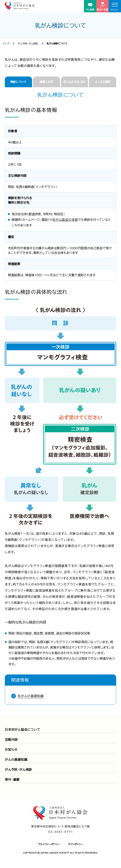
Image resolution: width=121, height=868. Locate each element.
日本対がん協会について (23, 730)
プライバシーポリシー (49, 844)
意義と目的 (46, 82)
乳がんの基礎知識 (31, 696)
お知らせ (11, 750)
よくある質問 (103, 82)
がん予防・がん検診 (28, 43)
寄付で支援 (102, 6)
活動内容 (11, 740)
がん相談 (90, 7)
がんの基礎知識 (16, 760)
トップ (6, 43)
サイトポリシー (76, 844)
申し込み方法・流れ (75, 82)
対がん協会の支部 (65, 220)
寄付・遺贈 (12, 780)
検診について (18, 82)
